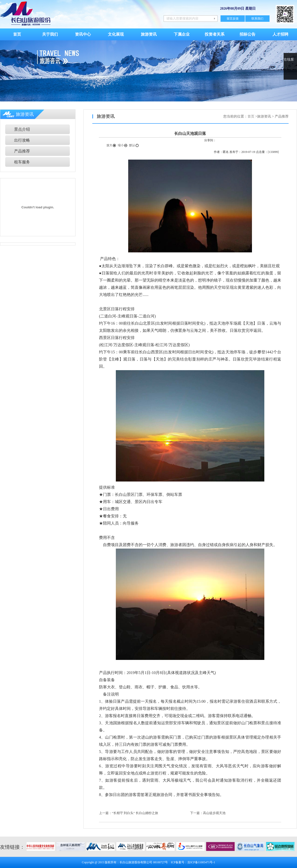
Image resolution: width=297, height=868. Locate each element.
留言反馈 (233, 19)
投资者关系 (215, 34)
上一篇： (105, 813)
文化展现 (116, 34)
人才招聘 (280, 34)
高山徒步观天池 (214, 813)
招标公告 (247, 34)
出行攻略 (22, 140)
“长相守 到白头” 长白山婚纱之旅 (135, 813)
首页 (17, 34)
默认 (134, 145)
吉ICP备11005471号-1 (201, 862)
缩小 (123, 145)
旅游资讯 (149, 34)
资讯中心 (83, 34)
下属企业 (182, 34)
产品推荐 (22, 151)
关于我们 (50, 34)
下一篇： (197, 813)
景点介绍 (22, 129)
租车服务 (22, 162)
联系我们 (257, 19)
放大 (111, 145)
